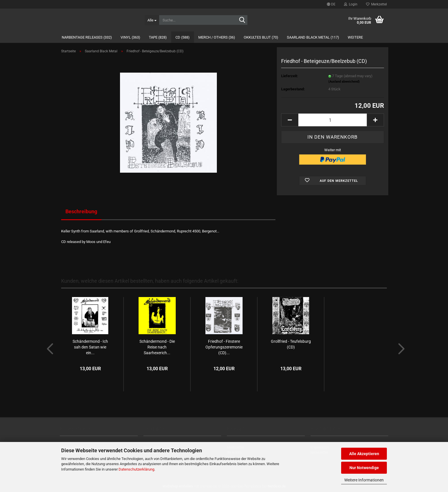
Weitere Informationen (364, 480)
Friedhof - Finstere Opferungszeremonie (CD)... (224, 347)
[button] (331, 4)
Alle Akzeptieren (364, 454)
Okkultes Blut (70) (261, 37)
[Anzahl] (333, 120)
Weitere (355, 37)
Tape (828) (158, 37)
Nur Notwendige (364, 468)
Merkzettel (376, 4)
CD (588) (183, 37)
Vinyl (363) (130, 37)
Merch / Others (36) (217, 37)
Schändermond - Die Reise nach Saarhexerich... (157, 347)
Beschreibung (81, 211)
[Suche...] (152, 20)
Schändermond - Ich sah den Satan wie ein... (90, 347)
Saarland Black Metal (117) (313, 37)
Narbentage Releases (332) (87, 37)
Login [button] (351, 4)
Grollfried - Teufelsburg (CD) (291, 344)
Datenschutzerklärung (136, 469)
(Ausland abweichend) (344, 82)
